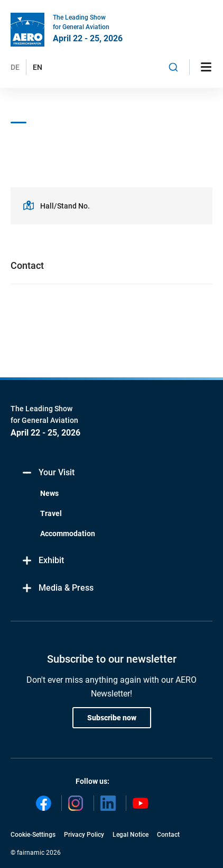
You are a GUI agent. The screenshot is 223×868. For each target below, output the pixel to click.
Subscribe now (112, 718)
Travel (51, 513)
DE (15, 67)
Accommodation (68, 534)
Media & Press (57, 588)
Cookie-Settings (33, 835)
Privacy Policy (84, 835)
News (49, 493)
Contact (168, 835)
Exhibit (43, 561)
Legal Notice (131, 835)
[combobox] (173, 67)
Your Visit (48, 473)
